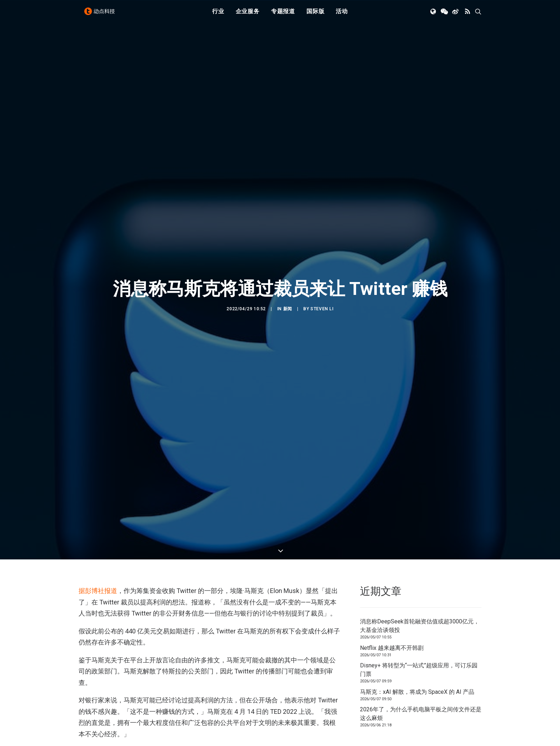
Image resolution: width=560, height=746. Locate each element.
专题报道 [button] (283, 15)
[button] (434, 15)
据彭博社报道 (98, 531)
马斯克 (132, 710)
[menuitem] (218, 15)
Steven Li (322, 279)
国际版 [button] (315, 15)
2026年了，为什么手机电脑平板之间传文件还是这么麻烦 (421, 654)
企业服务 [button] (248, 15)
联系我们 (457, 723)
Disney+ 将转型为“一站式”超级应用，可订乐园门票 (419, 610)
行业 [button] (218, 15)
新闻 (288, 279)
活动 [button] (342, 15)
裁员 (112, 710)
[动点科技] (101, 15)
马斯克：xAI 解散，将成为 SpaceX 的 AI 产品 (417, 632)
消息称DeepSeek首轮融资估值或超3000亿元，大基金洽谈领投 (420, 566)
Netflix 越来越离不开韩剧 (392, 588)
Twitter (90, 710)
